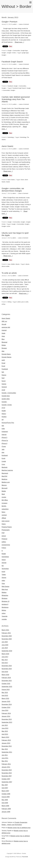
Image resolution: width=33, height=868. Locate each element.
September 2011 (7, 752)
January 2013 (6, 743)
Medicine (4, 479)
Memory (4, 485)
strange (4, 563)
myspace (4, 503)
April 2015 (5, 696)
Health (4, 411)
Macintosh (5, 473)
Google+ (4, 53)
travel (3, 572)
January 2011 (6, 767)
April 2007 (5, 788)
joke (3, 452)
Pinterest (4, 539)
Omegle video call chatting (15, 867)
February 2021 (6, 633)
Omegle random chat (22, 862)
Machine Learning (7, 470)
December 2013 (7, 719)
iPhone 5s (5, 441)
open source (6, 521)
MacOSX (4, 476)
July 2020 (5, 642)
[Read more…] (19, 42)
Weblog (4, 592)
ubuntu (27, 264)
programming (6, 545)
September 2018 (7, 651)
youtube (4, 619)
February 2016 (6, 678)
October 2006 (6, 794)
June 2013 (5, 728)
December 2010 (7, 770)
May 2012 (5, 749)
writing (3, 304)
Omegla (13, 862)
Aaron (22, 180)
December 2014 (7, 704)
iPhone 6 (4, 444)
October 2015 (6, 684)
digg (3, 351)
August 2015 (6, 690)
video (3, 581)
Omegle (7, 862)
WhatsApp (5, 595)
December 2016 (7, 666)
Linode (4, 461)
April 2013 (5, 734)
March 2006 (5, 806)
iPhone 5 (4, 438)
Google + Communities (14, 51)
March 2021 (5, 630)
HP (3, 420)
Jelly (3, 449)
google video (6, 399)
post (23, 302)
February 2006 (6, 809)
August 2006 (6, 797)
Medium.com (6, 482)
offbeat (4, 518)
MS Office (5, 500)
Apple (3, 333)
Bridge (4, 345)
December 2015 (7, 681)
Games (4, 384)
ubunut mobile (6, 266)
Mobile (13, 264)
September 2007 (7, 782)
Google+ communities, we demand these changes (13, 190)
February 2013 (6, 740)
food (3, 378)
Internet (4, 435)
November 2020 (7, 639)
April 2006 (5, 803)
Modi (3, 494)
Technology (5, 569)
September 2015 (7, 687)
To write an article (9, 273)
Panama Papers (7, 527)
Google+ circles (6, 226)
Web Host (5, 589)
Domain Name (6, 354)
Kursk (3, 458)
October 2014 (6, 707)
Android (4, 330)
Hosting (4, 417)
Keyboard (5, 455)
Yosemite (5, 616)
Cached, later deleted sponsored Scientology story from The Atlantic (16, 99)
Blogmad (4, 342)
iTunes (4, 446)
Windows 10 (5, 601)
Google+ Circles (11, 53)
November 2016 (7, 669)
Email (3, 363)
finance (4, 375)
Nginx (3, 512)
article (19, 302)
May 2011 (5, 761)
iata (3, 426)
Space (4, 560)
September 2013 (7, 722)
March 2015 (5, 698)
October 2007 (6, 779)
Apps (3, 336)
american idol (6, 327)
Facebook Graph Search (12, 62)
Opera (4, 524)
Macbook (5, 467)
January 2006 (6, 812)
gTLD (3, 408)
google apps (25, 53)
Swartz (8, 182)
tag (3, 566)
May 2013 (5, 731)
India (3, 429)
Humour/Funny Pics (8, 423)
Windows (5, 598)
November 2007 (7, 776)
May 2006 (5, 800)
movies (4, 497)
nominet (4, 515)
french (4, 381)
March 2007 (5, 791)
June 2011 (5, 758)
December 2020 (7, 636)
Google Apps (24, 51)
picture (4, 536)
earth (3, 360)
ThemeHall (25, 857)
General (4, 387)
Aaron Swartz (7, 146)
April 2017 (5, 663)
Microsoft (5, 488)
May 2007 (5, 785)
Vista (3, 584)
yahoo (4, 613)
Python (4, 548)
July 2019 (5, 648)
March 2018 (5, 654)
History (4, 414)
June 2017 (5, 657)
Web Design (5, 587)
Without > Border (16, 6)
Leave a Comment (24, 24)
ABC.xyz (4, 321)
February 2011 (6, 764)
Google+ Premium (10, 22)
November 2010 (7, 773)
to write (26, 302)
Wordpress (5, 607)
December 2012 (7, 746)
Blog (3, 339)
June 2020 (5, 645)
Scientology (11, 137)
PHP (3, 533)
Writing (9, 302)
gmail (3, 390)
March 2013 (5, 737)
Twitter (4, 575)
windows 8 (5, 604)
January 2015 (6, 701)
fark (3, 372)
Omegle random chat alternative (18, 865)
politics (4, 542)
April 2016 (5, 672)
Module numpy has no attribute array (19, 828)
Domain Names (7, 357)
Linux (9, 264)
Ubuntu (17, 264)
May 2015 (5, 693)
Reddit (4, 554)
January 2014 (6, 716)
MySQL (4, 506)
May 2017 (5, 660)
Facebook (10, 86)
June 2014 (5, 710)
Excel (3, 366)
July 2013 (5, 725)
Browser (4, 348)
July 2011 (5, 755)
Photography (6, 530)
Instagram (5, 432)
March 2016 (5, 675)
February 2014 (6, 713)
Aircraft (4, 324)
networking (5, 509)
